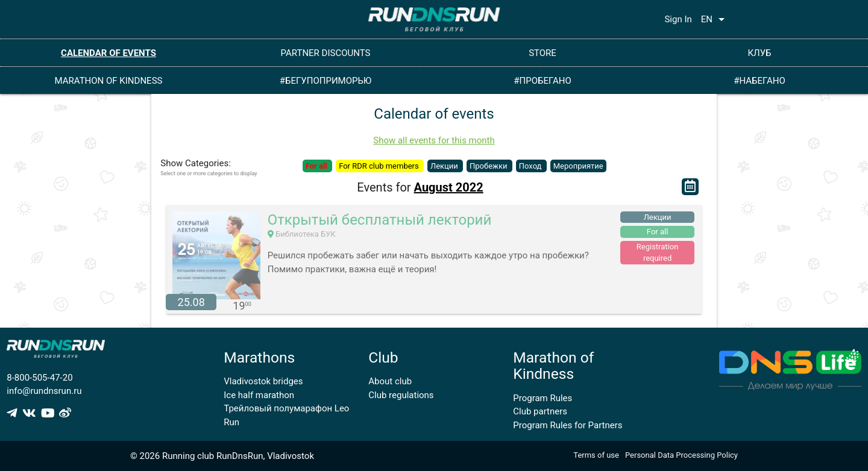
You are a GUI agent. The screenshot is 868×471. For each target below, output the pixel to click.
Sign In (678, 19)
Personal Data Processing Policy (681, 455)
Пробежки (489, 166)
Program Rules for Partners (568, 425)
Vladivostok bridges (263, 381)
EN (715, 19)
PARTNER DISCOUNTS (326, 53)
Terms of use (596, 455)
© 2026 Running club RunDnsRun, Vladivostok (222, 456)
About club (390, 381)
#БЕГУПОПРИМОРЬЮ (326, 81)
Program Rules (542, 398)
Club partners (540, 411)
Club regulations (401, 395)
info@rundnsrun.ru (44, 391)
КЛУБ (759, 53)
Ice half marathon (259, 395)
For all (317, 166)
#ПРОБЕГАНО (542, 81)
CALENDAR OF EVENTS (108, 53)
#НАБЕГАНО (759, 81)
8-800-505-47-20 (39, 378)
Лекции (445, 166)
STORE (542, 53)
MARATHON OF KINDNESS (109, 81)
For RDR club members (380, 166)
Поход (531, 166)
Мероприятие (578, 166)
